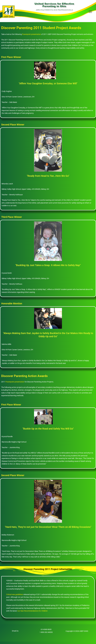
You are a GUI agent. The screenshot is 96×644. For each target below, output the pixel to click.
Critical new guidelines (15, 597)
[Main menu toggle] (90, 13)
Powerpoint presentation (31, 37)
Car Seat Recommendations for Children (32, 613)
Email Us (15, 633)
